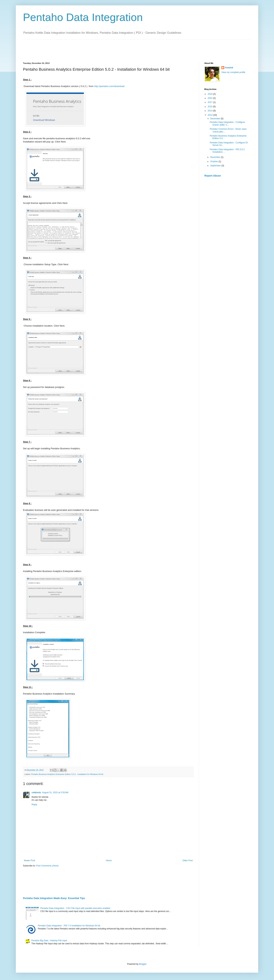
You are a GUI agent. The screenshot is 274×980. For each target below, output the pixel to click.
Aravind (229, 68)
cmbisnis (36, 793)
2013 (210, 115)
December (216, 119)
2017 (210, 102)
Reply (34, 805)
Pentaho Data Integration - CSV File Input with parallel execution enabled (75, 908)
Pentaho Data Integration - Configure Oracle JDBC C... (227, 123)
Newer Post (29, 861)
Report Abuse (213, 176)
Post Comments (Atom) (47, 866)
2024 (210, 94)
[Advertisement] (88, 48)
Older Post (188, 861)
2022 (210, 98)
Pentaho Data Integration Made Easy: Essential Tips (54, 898)
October (214, 161)
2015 (210, 107)
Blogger (143, 964)
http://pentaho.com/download (109, 86)
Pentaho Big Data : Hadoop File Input (49, 941)
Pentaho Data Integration (83, 17)
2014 (210, 111)
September (216, 166)
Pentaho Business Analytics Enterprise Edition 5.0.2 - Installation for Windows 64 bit (67, 774)
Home (109, 861)
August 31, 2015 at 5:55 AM (55, 793)
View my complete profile (233, 72)
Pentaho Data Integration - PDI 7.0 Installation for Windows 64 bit (69, 926)
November (216, 157)
